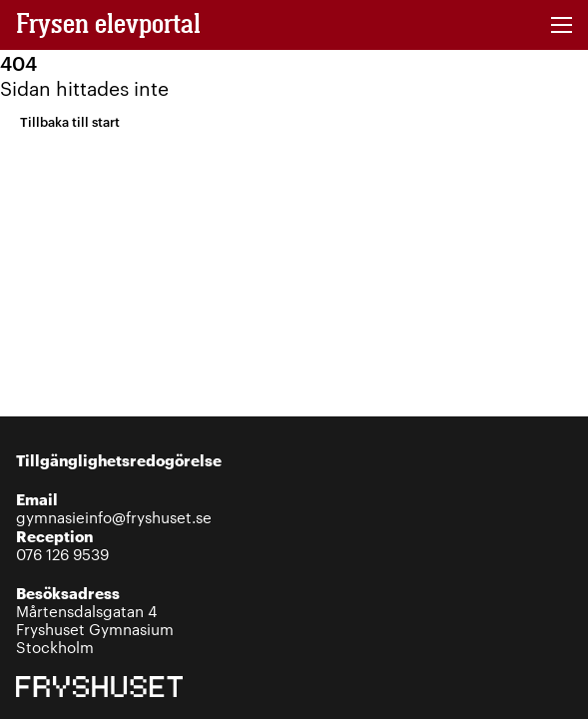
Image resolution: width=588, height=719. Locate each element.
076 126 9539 (62, 545)
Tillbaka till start (70, 121)
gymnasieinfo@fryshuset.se (114, 508)
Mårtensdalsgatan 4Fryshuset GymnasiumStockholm (95, 620)
